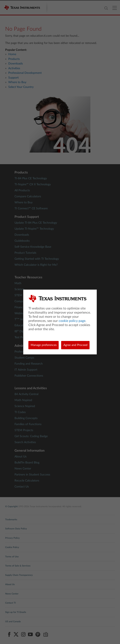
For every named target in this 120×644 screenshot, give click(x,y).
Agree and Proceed (75, 345)
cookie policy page (72, 321)
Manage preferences (44, 345)
